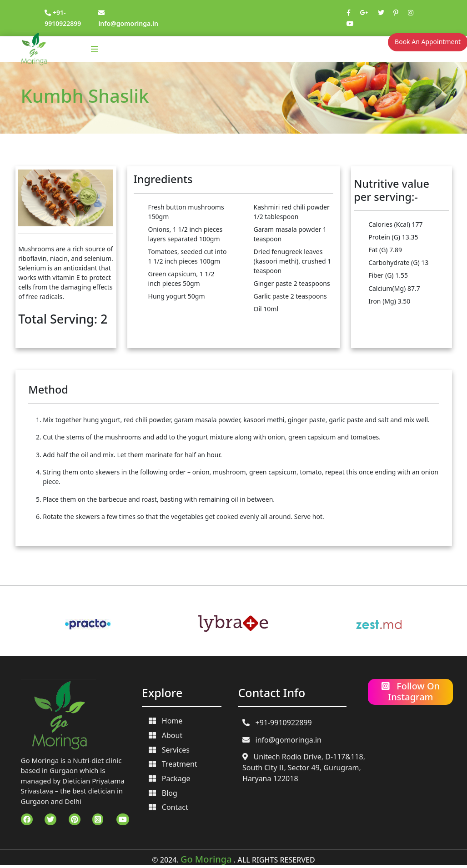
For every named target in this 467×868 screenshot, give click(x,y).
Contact (168, 807)
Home (166, 721)
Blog (163, 793)
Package (169, 778)
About (166, 735)
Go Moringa (206, 859)
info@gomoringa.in (282, 740)
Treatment (173, 764)
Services (169, 750)
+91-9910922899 (277, 723)
